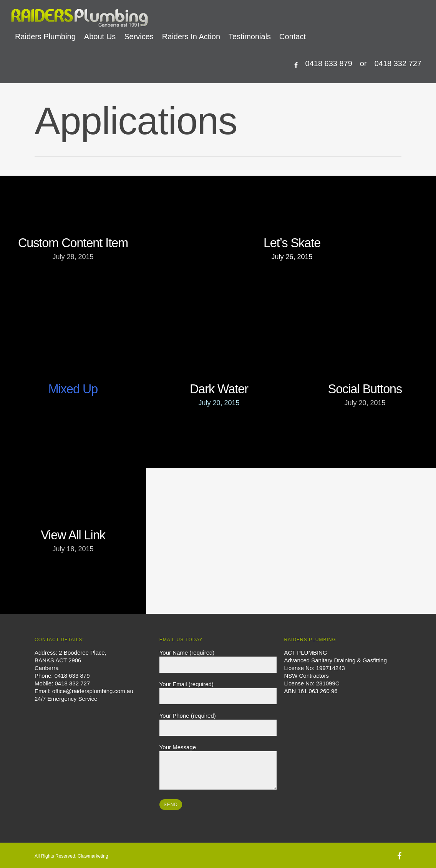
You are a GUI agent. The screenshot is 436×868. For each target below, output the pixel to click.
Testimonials (250, 37)
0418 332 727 (398, 63)
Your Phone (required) (218, 724)
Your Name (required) (218, 661)
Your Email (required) (218, 693)
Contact (293, 37)
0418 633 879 (329, 63)
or (363, 63)
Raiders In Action (191, 37)
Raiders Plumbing (45, 37)
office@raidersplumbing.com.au (93, 691)
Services (139, 37)
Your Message (218, 768)
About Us (100, 37)
